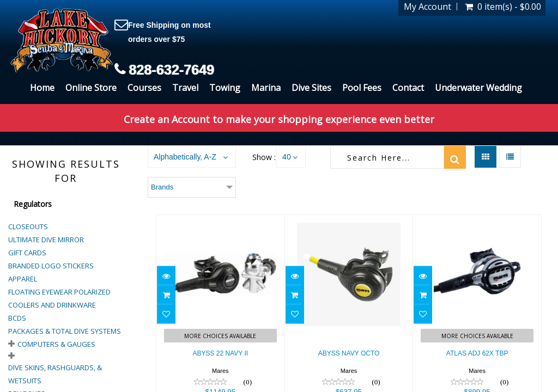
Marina (266, 88)
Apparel (23, 279)
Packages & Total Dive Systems (65, 331)
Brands (162, 187)
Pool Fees (362, 88)
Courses (144, 88)
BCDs (17, 318)
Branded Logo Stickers (51, 266)
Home (42, 88)
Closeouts (28, 226)
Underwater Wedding (478, 88)
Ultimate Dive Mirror (46, 240)
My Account (427, 7)
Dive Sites (311, 88)
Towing (225, 88)
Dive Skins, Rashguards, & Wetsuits (55, 374)
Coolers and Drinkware (52, 305)
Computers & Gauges (56, 344)
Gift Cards (27, 253)
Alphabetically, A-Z (185, 157)
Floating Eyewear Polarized (59, 292)
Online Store (91, 88)
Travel (185, 88)
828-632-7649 (171, 70)
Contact (408, 88)
